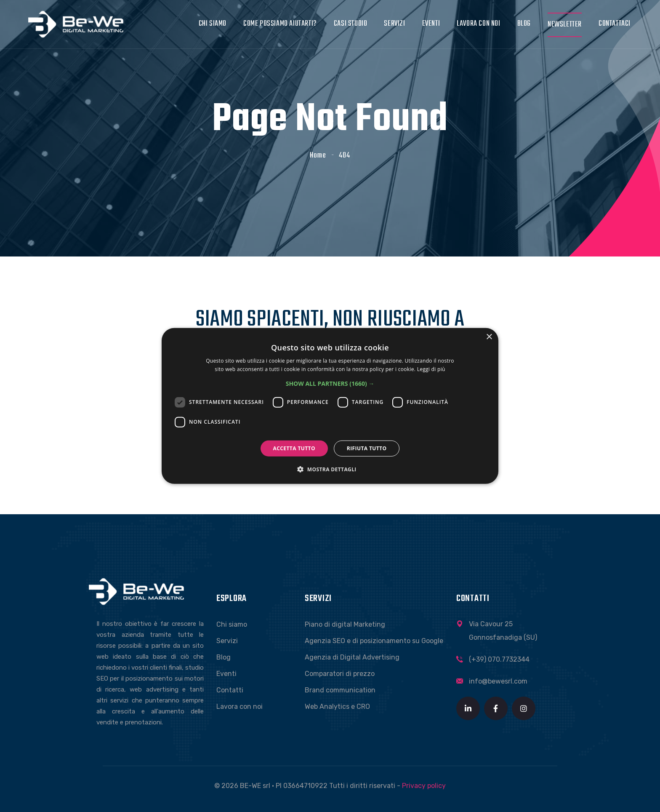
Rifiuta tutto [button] (367, 448)
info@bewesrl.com (498, 681)
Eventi (431, 24)
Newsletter (565, 25)
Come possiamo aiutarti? (280, 24)
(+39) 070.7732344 (499, 659)
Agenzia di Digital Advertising (352, 657)
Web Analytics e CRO (337, 706)
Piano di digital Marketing (345, 624)
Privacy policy (424, 786)
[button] (330, 384)
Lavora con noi (478, 24)
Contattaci (615, 24)
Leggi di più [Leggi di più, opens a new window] (431, 369)
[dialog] (330, 406)
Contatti (230, 690)
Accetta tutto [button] (294, 448)
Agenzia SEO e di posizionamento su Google (374, 641)
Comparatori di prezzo (340, 674)
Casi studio (351, 24)
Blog (524, 24)
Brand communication (340, 690)
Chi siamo (213, 24)
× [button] (489, 337)
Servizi (394, 24)
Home (318, 156)
